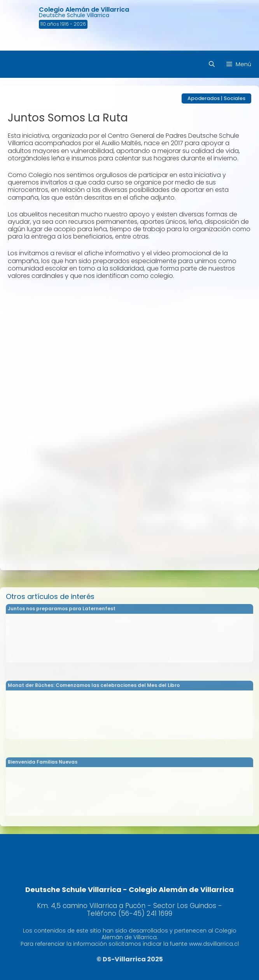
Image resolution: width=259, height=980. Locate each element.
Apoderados (204, 98)
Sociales (234, 98)
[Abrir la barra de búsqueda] (212, 64)
